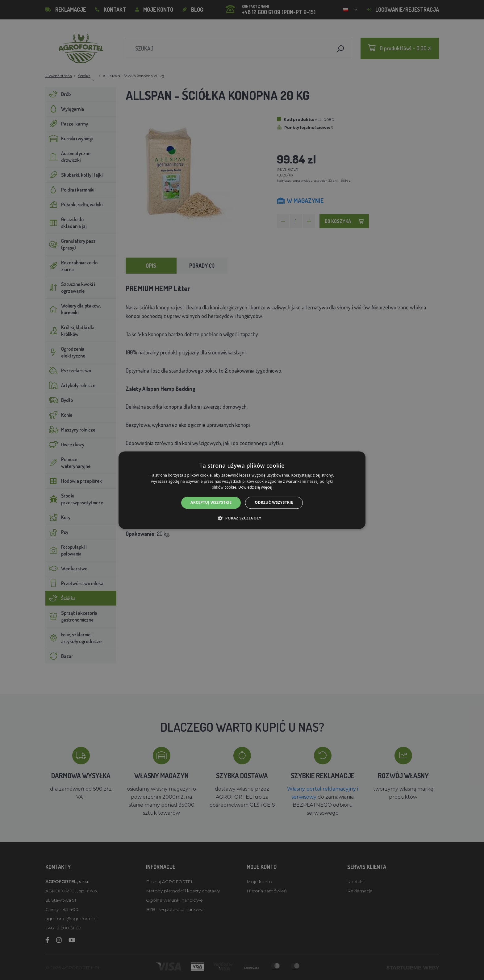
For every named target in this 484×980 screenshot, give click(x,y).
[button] (242, 518)
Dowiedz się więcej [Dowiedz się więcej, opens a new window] (255, 488)
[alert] (242, 490)
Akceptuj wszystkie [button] (211, 503)
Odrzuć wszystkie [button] (274, 503)
